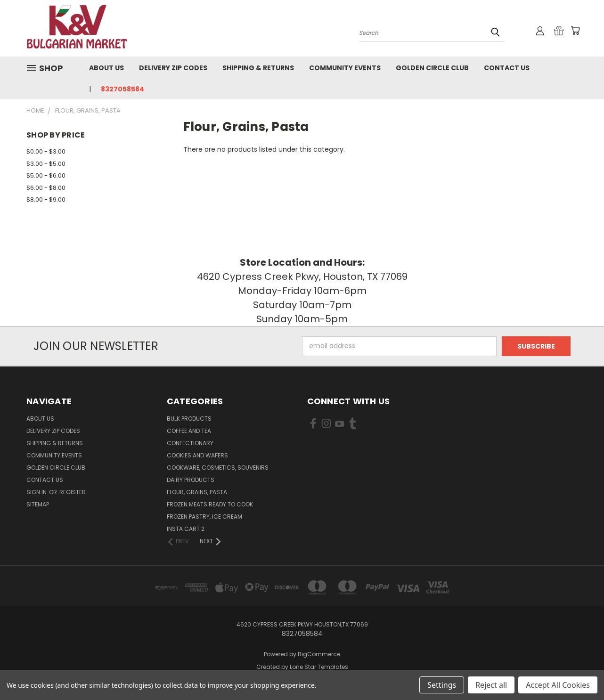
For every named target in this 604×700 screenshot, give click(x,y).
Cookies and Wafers (197, 455)
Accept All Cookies (558, 685)
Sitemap (38, 504)
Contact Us (507, 68)
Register (73, 492)
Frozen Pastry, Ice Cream (204, 517)
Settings (442, 685)
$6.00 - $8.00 (46, 188)
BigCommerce (319, 654)
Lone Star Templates (319, 667)
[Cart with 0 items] (575, 31)
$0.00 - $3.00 (46, 151)
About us (106, 68)
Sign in (37, 492)
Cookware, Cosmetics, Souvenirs (218, 468)
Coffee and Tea (189, 431)
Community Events (345, 68)
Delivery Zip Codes (173, 68)
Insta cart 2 (186, 529)
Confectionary (190, 443)
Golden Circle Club (432, 68)
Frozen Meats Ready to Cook (210, 504)
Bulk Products (189, 419)
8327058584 (122, 89)
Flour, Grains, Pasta (197, 492)
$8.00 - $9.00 (46, 199)
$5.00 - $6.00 (46, 175)
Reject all (491, 685)
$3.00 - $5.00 (46, 164)
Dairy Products (191, 480)
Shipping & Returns (258, 68)
